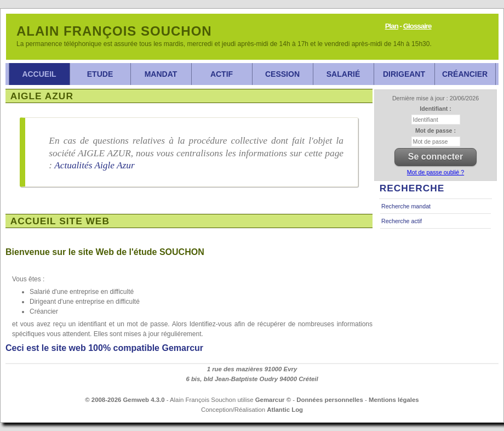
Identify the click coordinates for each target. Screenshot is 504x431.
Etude (100, 74)
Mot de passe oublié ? (436, 172)
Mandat (161, 74)
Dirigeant (404, 74)
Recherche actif (402, 221)
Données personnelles (330, 400)
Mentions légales (394, 400)
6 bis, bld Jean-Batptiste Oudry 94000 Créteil (252, 379)
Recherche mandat (406, 206)
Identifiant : (435, 109)
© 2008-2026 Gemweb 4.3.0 (125, 400)
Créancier (465, 74)
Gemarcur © (273, 400)
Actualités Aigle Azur (94, 165)
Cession (282, 74)
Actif (222, 74)
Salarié (343, 74)
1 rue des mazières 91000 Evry (252, 369)
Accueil (39, 74)
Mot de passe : (436, 131)
